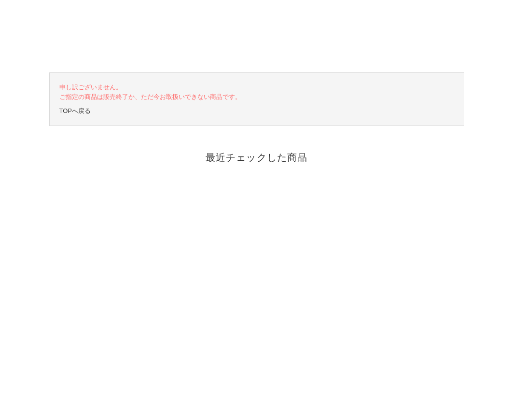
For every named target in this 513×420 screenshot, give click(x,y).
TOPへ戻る (75, 111)
